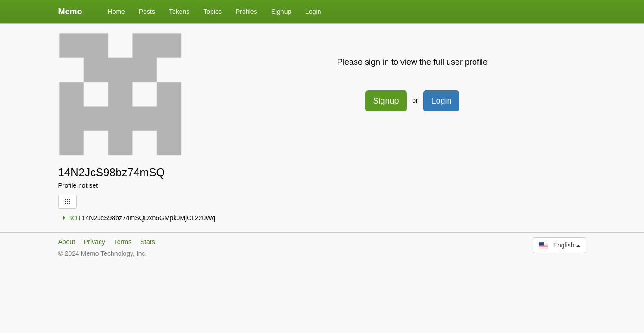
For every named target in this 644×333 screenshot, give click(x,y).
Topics (213, 12)
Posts (147, 12)
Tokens (179, 12)
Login (313, 12)
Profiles (247, 12)
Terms (123, 242)
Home (116, 12)
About (67, 242)
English (559, 245)
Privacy (94, 242)
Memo (70, 12)
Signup (281, 12)
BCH (71, 218)
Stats (148, 242)
